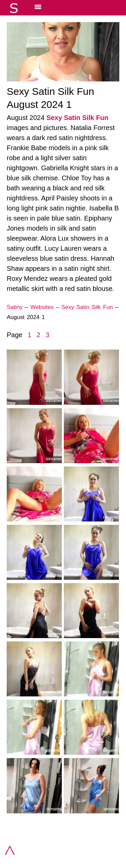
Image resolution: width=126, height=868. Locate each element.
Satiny (15, 307)
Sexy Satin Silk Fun (77, 118)
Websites (42, 307)
